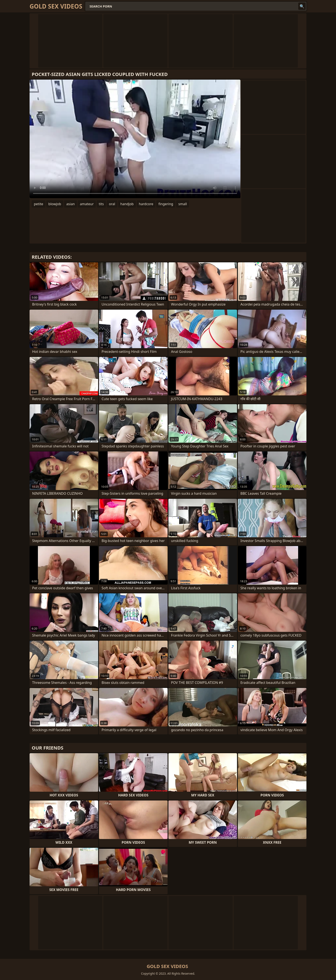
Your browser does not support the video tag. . (135, 139)
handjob (127, 204)
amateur (87, 204)
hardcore (146, 204)
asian (70, 204)
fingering (166, 204)
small (183, 204)
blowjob (55, 204)
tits (101, 204)
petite (39, 204)
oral (112, 204)
